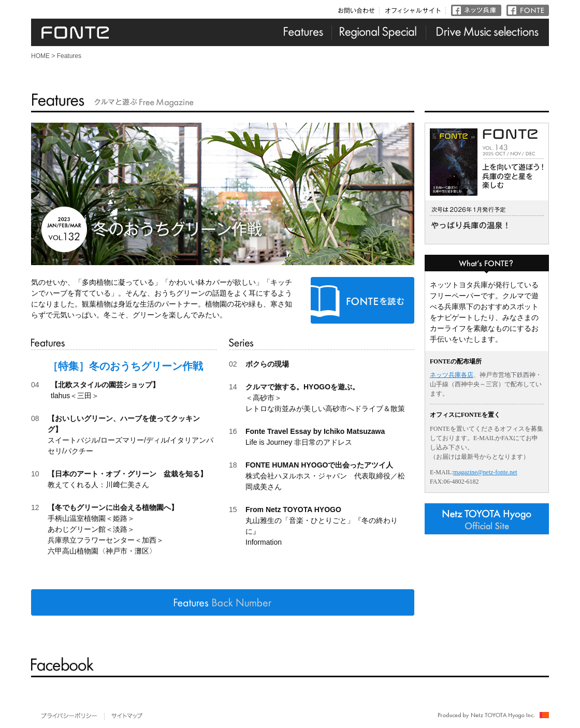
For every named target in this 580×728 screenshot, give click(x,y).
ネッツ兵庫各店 (452, 375)
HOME (40, 56)
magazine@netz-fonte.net (485, 472)
